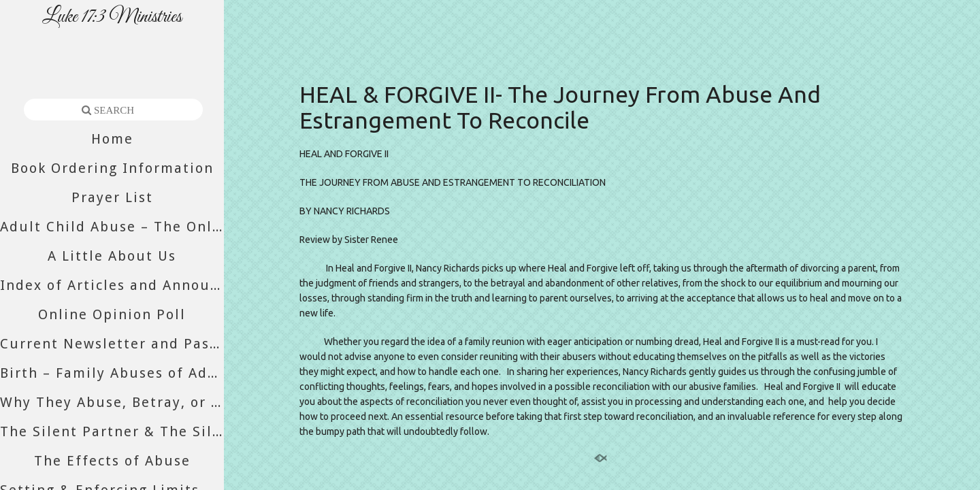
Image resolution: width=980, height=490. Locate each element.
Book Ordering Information (112, 168)
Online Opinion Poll (112, 314)
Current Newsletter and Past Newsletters (112, 344)
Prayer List (112, 197)
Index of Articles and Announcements (112, 285)
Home (112, 139)
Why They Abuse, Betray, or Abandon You (112, 402)
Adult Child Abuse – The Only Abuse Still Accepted (112, 227)
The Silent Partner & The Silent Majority (112, 431)
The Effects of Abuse (112, 461)
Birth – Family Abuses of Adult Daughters (112, 373)
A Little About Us (112, 256)
